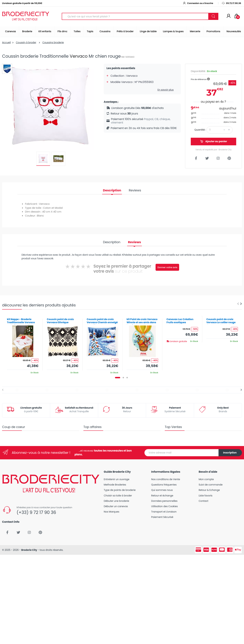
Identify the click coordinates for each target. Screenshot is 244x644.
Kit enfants (45, 31)
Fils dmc (63, 31)
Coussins (105, 31)
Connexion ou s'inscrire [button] (198, 3)
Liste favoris (205, 496)
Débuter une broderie (116, 501)
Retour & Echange (209, 490)
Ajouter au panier (213, 141)
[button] (208, 79)
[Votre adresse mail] (182, 453)
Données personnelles (164, 501)
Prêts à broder (125, 31)
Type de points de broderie (120, 490)
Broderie (27, 31)
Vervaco (79, 56)
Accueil (6, 42)
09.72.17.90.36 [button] (231, 3)
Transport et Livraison (164, 512)
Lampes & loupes (173, 31)
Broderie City (29, 550)
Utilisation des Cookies (164, 506)
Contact (203, 501)
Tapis (90, 31)
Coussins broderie (53, 42)
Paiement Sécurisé (162, 517)
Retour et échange (162, 496)
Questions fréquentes (164, 485)
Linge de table (148, 31)
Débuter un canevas (116, 506)
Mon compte (206, 479)
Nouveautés (234, 31)
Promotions (213, 31)
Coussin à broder (26, 42)
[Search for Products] (135, 16)
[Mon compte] (229, 16)
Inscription (230, 453)
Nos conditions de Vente (166, 479)
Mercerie (195, 31)
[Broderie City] (26, 16)
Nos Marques (111, 512)
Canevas (11, 31)
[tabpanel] (23, 345)
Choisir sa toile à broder (118, 496)
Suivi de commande (211, 485)
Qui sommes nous (162, 490)
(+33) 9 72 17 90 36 (36, 512)
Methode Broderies (115, 485)
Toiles (77, 31)
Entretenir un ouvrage (117, 479)
